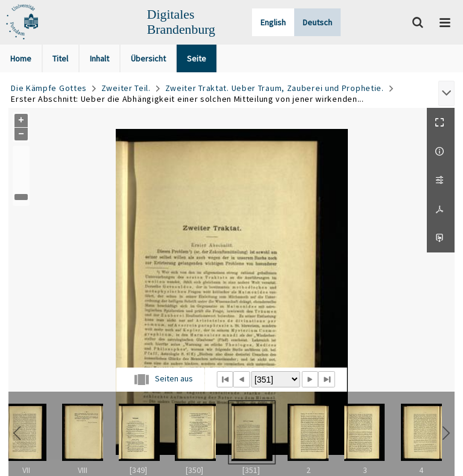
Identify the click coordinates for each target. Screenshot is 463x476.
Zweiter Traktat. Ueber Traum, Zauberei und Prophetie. (275, 88)
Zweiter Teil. (126, 88)
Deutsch (317, 22)
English (273, 22)
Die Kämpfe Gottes (49, 88)
